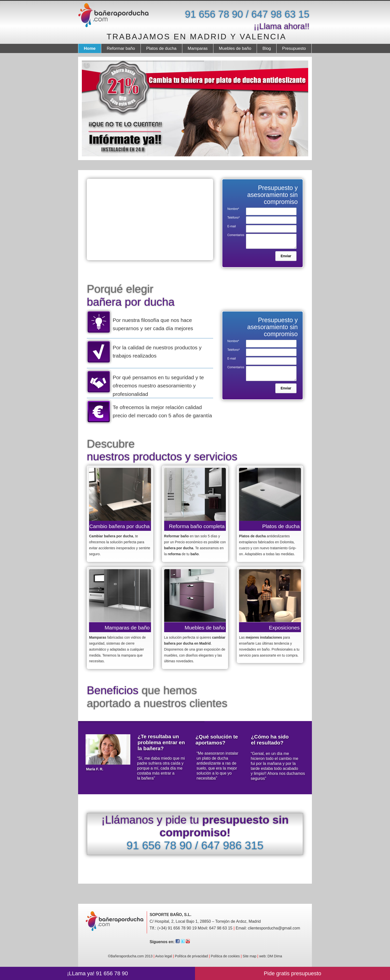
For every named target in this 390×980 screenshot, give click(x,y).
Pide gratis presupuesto (292, 973)
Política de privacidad (191, 956)
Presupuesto (294, 48)
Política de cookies (225, 956)
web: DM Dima (271, 956)
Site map (249, 956)
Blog (267, 48)
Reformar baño (121, 48)
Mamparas (198, 48)
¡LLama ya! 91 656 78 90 (98, 973)
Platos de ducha (161, 48)
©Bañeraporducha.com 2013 (132, 956)
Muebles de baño (235, 48)
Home (90, 48)
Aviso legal (164, 956)
